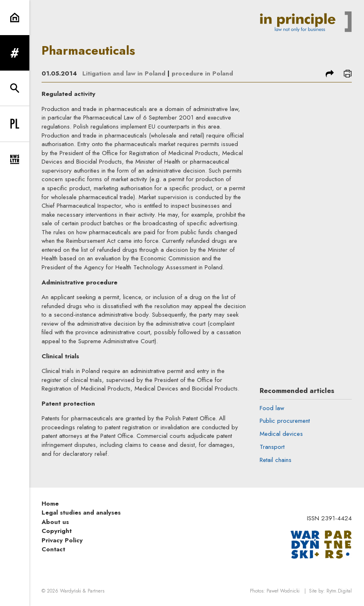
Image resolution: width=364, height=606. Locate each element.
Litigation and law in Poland (124, 73)
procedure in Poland (202, 73)
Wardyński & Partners (82, 591)
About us (55, 522)
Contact (53, 549)
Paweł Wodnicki (283, 591)
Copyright (57, 531)
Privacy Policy (62, 540)
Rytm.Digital (339, 591)
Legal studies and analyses (81, 513)
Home (50, 504)
